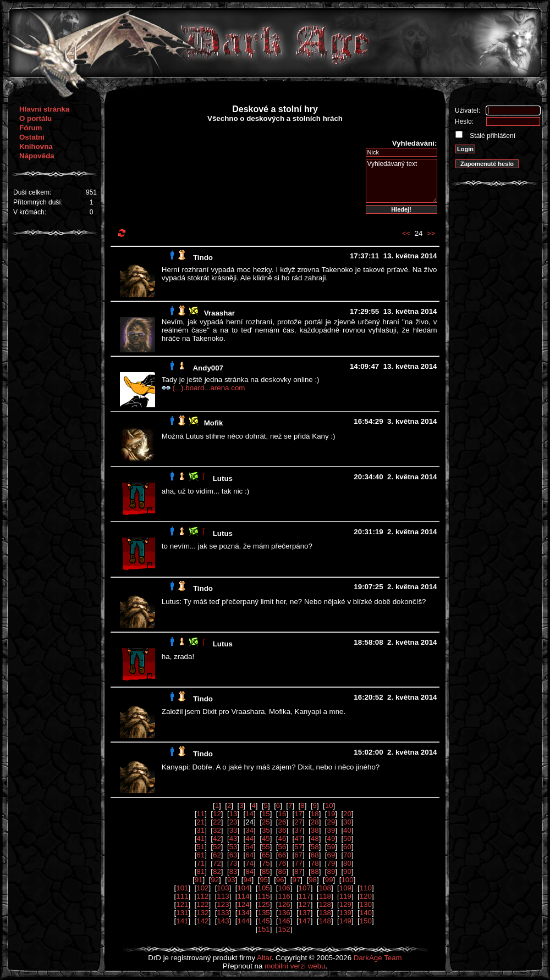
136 (284, 913)
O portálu (35, 118)
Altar (264, 958)
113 (223, 896)
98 (313, 880)
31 (200, 830)
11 (200, 814)
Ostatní (32, 137)
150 (366, 921)
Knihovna (36, 146)
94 (248, 880)
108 (325, 888)
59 (331, 847)
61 (200, 855)
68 (315, 855)
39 (331, 830)
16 (282, 814)
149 (345, 921)
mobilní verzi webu (295, 966)
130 (366, 904)
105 (263, 888)
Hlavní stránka (44, 109)
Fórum (31, 128)
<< (406, 233)
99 (329, 880)
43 (233, 838)
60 (347, 847)
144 (243, 921)
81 (200, 871)
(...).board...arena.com (209, 388)
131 (182, 913)
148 (325, 921)
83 (233, 871)
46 (282, 838)
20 (347, 814)
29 (331, 822)
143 (223, 921)
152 (284, 929)
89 (331, 871)
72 (217, 863)
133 (223, 913)
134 (243, 913)
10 (329, 805)
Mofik (214, 423)
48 (315, 838)
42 (217, 838)
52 (217, 847)
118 (325, 896)
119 (345, 896)
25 (266, 822)
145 (263, 921)
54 (249, 847)
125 (263, 904)
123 (223, 904)
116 (284, 896)
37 (298, 830)
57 (298, 847)
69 (331, 855)
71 (200, 863)
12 (217, 814)
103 (223, 888)
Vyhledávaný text (402, 181)
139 (345, 913)
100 (347, 880)
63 (233, 855)
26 (282, 822)
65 (266, 855)
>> (431, 233)
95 (264, 880)
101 (182, 888)
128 (325, 904)
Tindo (203, 258)
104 (243, 888)
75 (266, 863)
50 (347, 838)
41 (200, 838)
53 (233, 847)
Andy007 (208, 368)
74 (249, 863)
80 (347, 863)
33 (233, 830)
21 (200, 822)
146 (284, 921)
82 (217, 871)
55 (266, 847)
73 (233, 863)
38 (315, 830)
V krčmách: (30, 212)
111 (182, 896)
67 (298, 855)
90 (347, 871)
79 (331, 863)
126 (284, 904)
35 (266, 830)
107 (305, 888)
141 (182, 921)
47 (298, 838)
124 (243, 904)
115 (263, 896)
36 (282, 830)
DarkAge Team (378, 958)
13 (233, 814)
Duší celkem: (32, 192)
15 (266, 814)
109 (345, 888)
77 (298, 863)
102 (202, 888)
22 (217, 822)
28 (315, 822)
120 (366, 896)
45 (266, 838)
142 (202, 921)
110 (366, 888)
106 (284, 888)
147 (305, 921)
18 (315, 814)
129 (345, 904)
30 (347, 822)
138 (325, 913)
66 (282, 855)
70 (347, 855)
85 (266, 871)
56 (282, 847)
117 (305, 896)
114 (243, 896)
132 (202, 913)
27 (298, 822)
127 (305, 904)
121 (182, 904)
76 (282, 863)
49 (331, 838)
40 (347, 830)
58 (315, 847)
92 (215, 880)
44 (249, 838)
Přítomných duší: (38, 202)
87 (298, 871)
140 (366, 913)
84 (249, 871)
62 (217, 855)
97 (296, 880)
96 (280, 880)
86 (282, 871)
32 (217, 830)
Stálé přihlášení (492, 136)
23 (233, 822)
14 (249, 814)
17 (298, 814)
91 (199, 880)
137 (305, 913)
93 (231, 880)
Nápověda (37, 156)
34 (249, 830)
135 (263, 913)
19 (331, 814)
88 (315, 871)
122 (202, 904)
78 (315, 863)
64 (249, 855)
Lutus (223, 478)
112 (202, 896)
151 (263, 929)
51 (200, 847)
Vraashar (219, 313)
